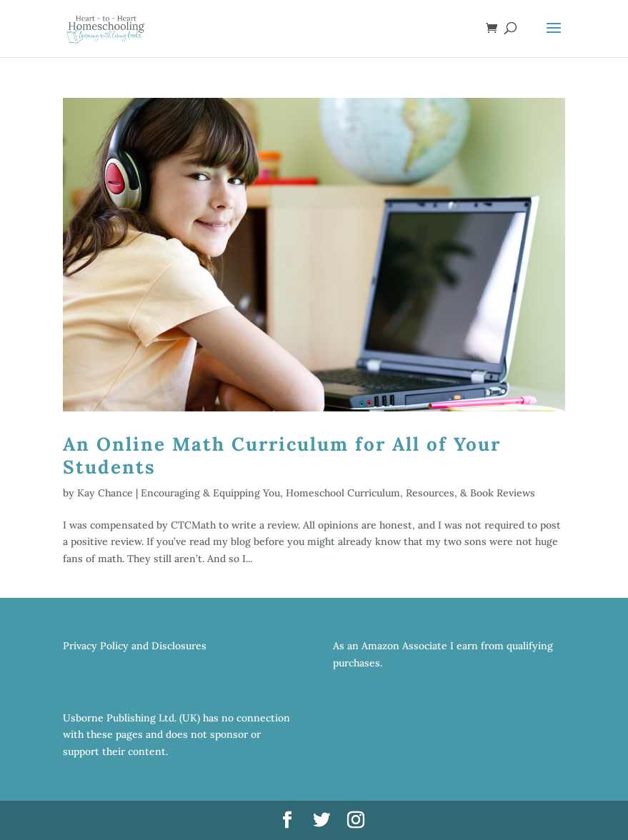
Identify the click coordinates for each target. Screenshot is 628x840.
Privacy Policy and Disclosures (135, 646)
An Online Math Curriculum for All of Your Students (282, 455)
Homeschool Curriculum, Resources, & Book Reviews (410, 493)
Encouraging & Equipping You (210, 493)
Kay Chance (105, 493)
